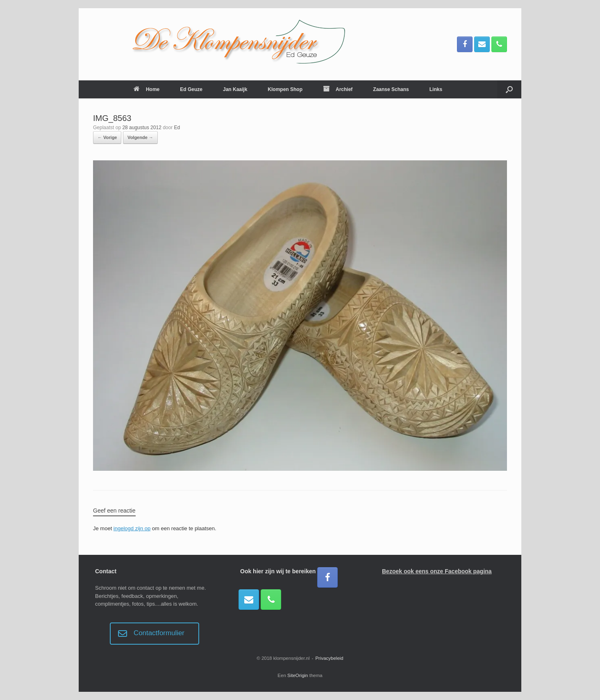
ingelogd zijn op (132, 528)
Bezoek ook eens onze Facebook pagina (437, 571)
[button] (509, 89)
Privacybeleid (329, 658)
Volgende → (140, 137)
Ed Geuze (191, 89)
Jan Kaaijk (235, 89)
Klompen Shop (285, 89)
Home (147, 89)
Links (436, 89)
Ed (177, 128)
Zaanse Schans (391, 89)
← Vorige (107, 137)
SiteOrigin (298, 675)
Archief (338, 89)
